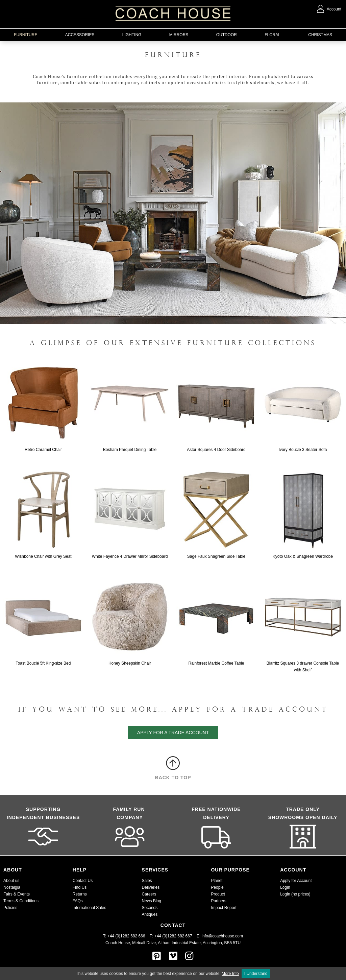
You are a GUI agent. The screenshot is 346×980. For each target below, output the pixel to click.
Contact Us (83, 881)
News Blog (152, 901)
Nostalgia (12, 887)
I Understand (256, 974)
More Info (230, 974)
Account (329, 9)
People (217, 887)
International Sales (89, 908)
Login (285, 887)
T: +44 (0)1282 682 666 (126, 936)
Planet (217, 881)
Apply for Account (296, 881)
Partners (218, 901)
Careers (149, 894)
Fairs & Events (17, 894)
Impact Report (224, 908)
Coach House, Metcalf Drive (131, 943)
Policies (10, 908)
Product (218, 894)
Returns (80, 894)
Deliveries (151, 887)
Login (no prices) (295, 894)
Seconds (150, 908)
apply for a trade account (173, 733)
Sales (147, 881)
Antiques (150, 914)
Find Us (80, 887)
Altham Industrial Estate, (180, 943)
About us (11, 881)
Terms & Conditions (21, 901)
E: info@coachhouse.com (220, 936)
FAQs (78, 901)
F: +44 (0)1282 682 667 (171, 936)
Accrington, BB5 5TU (222, 943)
